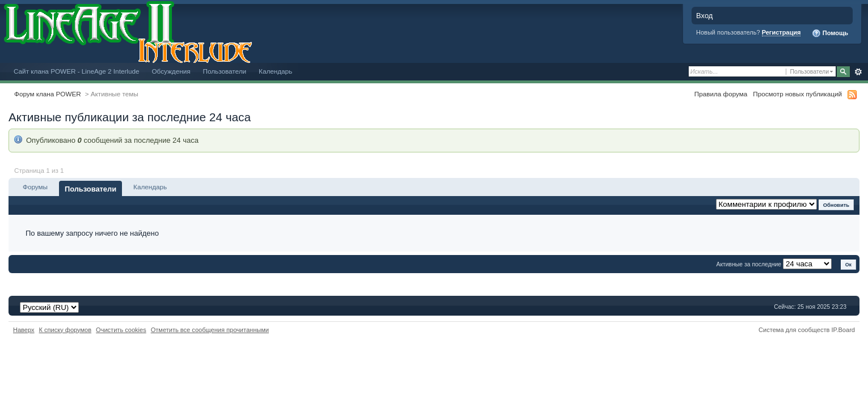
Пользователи (225, 71)
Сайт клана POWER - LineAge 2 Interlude (76, 71)
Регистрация (781, 32)
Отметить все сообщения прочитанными (210, 330)
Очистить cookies (121, 330)
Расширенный (858, 72)
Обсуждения (171, 71)
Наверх (24, 330)
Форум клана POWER (48, 94)
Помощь (830, 33)
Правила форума (721, 94)
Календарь (275, 71)
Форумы (35, 187)
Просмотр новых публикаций (797, 94)
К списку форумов (66, 330)
